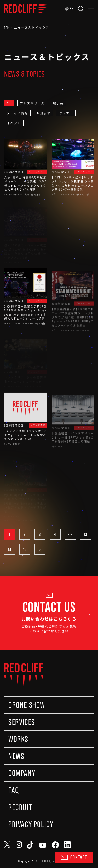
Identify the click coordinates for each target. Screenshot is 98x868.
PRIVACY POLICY (31, 824)
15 (25, 549)
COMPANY (22, 773)
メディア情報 (17, 113)
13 (85, 534)
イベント (14, 123)
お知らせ (43, 113)
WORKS (18, 739)
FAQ (14, 790)
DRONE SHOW (27, 705)
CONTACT (74, 857)
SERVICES (22, 722)
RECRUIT (20, 807)
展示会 (58, 103)
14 (10, 549)
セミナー (66, 113)
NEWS (16, 756)
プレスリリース (32, 103)
